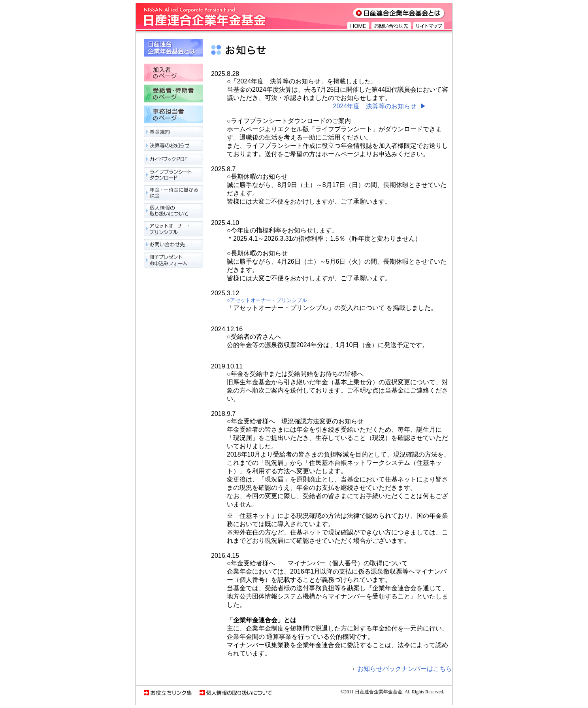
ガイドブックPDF (173, 161)
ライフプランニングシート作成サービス (173, 177)
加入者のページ (173, 74)
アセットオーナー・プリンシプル (173, 230)
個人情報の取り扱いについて (173, 212)
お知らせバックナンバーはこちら (405, 669)
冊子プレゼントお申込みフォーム (173, 259)
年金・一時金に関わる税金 (173, 195)
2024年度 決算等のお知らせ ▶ (380, 106)
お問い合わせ (173, 244)
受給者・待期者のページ (173, 95)
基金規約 (173, 133)
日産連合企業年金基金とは (173, 51)
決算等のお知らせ (173, 147)
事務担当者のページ (173, 116)
